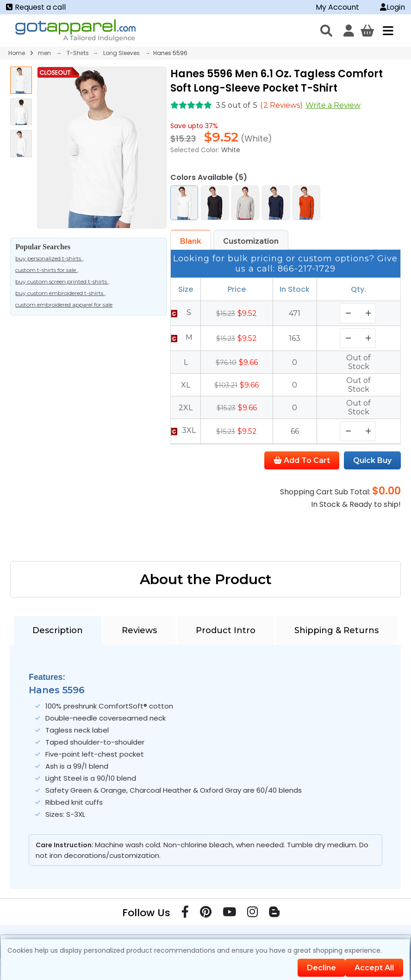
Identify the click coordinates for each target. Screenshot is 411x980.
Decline (321, 968)
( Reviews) (281, 105)
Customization (251, 241)
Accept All (374, 968)
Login (392, 7)
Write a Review (333, 105)
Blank (191, 241)
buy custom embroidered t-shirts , (61, 293)
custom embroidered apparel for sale (64, 305)
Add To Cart (302, 460)
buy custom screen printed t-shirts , (62, 281)
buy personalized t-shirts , (50, 258)
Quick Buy (372, 460)
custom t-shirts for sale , (47, 270)
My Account (337, 7)
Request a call (36, 7)
